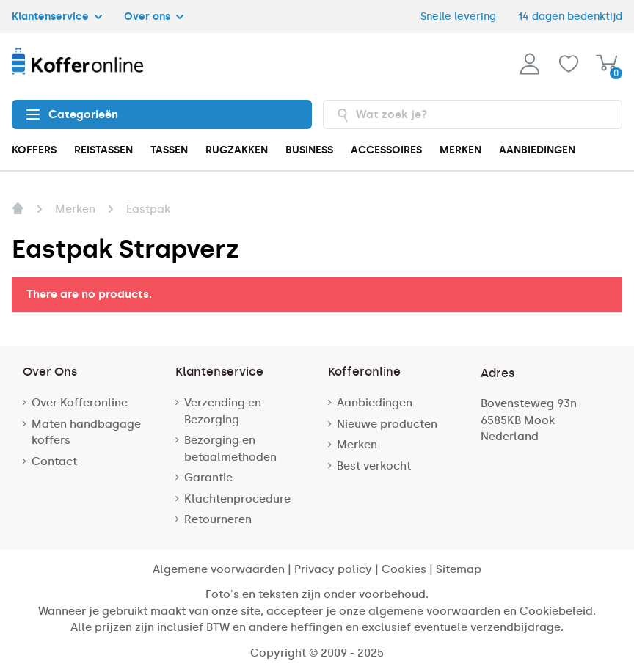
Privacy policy (333, 569)
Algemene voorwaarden (219, 569)
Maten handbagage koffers (86, 432)
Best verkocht (374, 466)
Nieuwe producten (387, 424)
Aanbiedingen (375, 403)
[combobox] (473, 114)
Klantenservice (57, 16)
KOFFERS (34, 150)
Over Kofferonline (80, 403)
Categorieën (72, 114)
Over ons (154, 16)
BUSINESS (309, 150)
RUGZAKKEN (237, 150)
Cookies (404, 569)
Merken (357, 445)
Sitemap (459, 569)
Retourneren (218, 519)
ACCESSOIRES (386, 150)
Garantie (208, 478)
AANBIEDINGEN (537, 150)
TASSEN (169, 150)
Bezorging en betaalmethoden (230, 449)
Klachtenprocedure (237, 499)
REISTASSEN (103, 150)
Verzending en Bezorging (223, 411)
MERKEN (460, 150)
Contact (54, 461)
